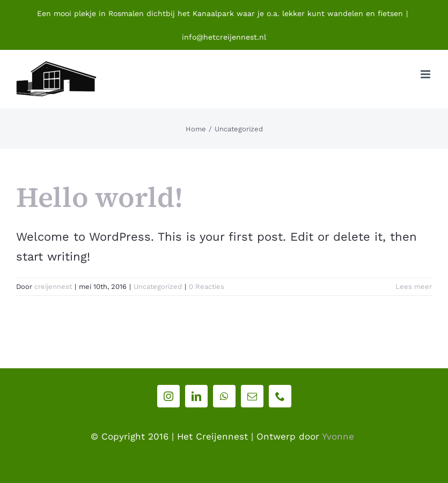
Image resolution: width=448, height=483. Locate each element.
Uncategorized (158, 287)
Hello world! (100, 197)
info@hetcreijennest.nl (224, 37)
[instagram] (168, 396)
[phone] (280, 396)
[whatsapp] (224, 396)
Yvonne (338, 436)
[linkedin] (196, 396)
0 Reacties (207, 287)
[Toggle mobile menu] (426, 74)
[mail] (252, 396)
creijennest (53, 287)
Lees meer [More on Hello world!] (414, 287)
